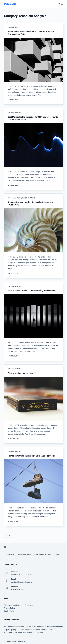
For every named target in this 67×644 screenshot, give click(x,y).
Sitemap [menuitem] (57, 554)
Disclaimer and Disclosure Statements (19, 605)
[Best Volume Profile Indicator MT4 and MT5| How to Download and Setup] (33, 60)
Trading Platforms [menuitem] (24, 554)
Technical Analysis (14, 27)
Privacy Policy (9, 608)
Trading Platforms (29, 198)
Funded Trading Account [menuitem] (43, 554)
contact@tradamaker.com (21, 582)
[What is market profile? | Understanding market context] (33, 316)
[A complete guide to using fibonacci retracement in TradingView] (33, 230)
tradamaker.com (18, 590)
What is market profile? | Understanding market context (32, 290)
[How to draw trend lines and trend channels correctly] (33, 481)
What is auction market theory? (22, 373)
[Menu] (62, 4)
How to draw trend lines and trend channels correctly (31, 456)
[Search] (59, 4)
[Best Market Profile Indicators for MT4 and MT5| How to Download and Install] (33, 145)
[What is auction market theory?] (33, 398)
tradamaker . (11, 4)
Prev (9, 535)
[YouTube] (5, 547)
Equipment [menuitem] (11, 554)
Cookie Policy (9, 611)
